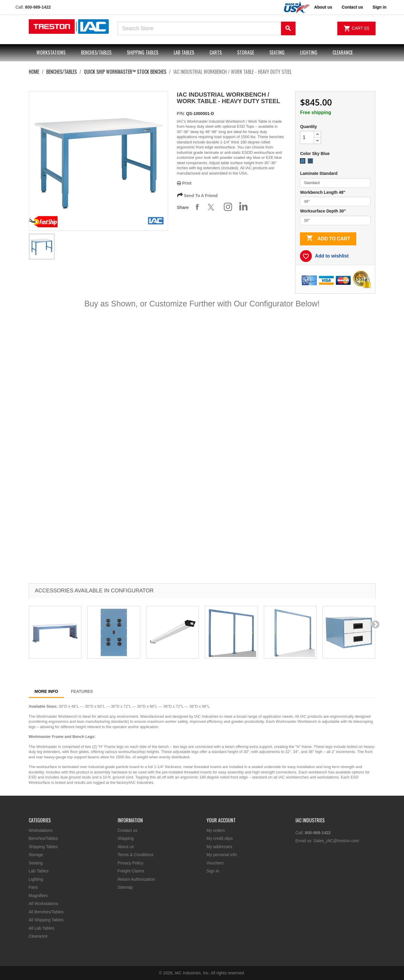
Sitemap (125, 887)
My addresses (219, 847)
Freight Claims (131, 871)
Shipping (126, 838)
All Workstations (44, 904)
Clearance (343, 52)
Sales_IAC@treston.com (336, 841)
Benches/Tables (96, 52)
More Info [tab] (46, 691)
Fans (33, 887)
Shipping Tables (143, 52)
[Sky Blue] (304, 162)
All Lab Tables (42, 928)
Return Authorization (136, 879)
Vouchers (215, 863)
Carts (216, 52)
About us (323, 7)
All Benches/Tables (46, 912)
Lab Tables (184, 52)
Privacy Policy (131, 863)
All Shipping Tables (46, 920)
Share (197, 207)
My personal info (222, 855)
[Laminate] (335, 183)
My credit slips (220, 838)
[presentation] (376, 624)
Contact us (352, 7)
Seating (277, 52)
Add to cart (328, 239)
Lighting (309, 52)
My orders (216, 830)
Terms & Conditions (136, 855)
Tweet (213, 207)
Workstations (51, 52)
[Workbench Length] (335, 202)
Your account (221, 820)
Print (184, 183)
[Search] (207, 28)
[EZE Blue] (312, 162)
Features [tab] (82, 691)
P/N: (181, 113)
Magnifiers (38, 896)
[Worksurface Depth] (335, 220)
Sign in (213, 871)
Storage (246, 52)
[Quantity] (307, 138)
